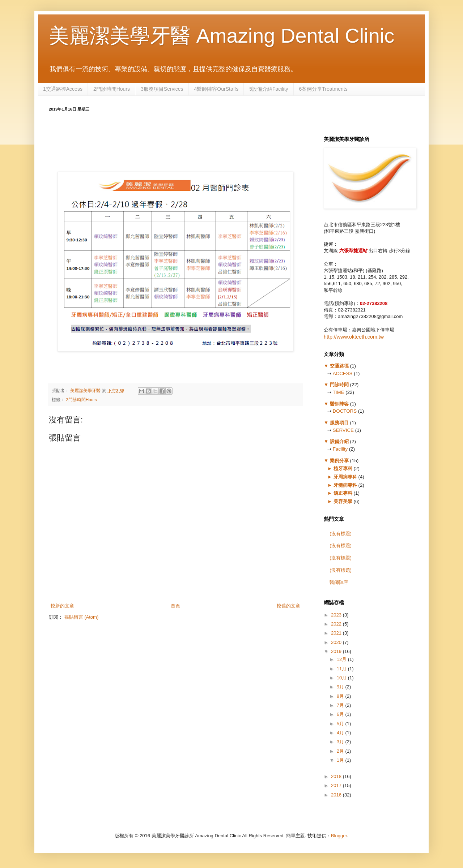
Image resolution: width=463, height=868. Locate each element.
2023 (337, 615)
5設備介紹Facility (269, 89)
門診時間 (339, 385)
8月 (341, 696)
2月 (341, 751)
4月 (341, 733)
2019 (337, 651)
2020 (337, 642)
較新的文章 (62, 606)
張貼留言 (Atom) (82, 617)
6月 (341, 714)
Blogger (339, 836)
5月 (341, 724)
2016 (337, 795)
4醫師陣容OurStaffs (216, 89)
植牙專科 (343, 469)
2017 (337, 785)
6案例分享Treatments (323, 89)
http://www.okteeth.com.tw (354, 337)
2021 (337, 633)
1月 (341, 760)
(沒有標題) (341, 534)
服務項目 (339, 423)
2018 (337, 776)
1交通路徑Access (63, 89)
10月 (342, 678)
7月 (341, 705)
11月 (342, 669)
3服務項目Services (162, 89)
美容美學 (343, 501)
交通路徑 (339, 366)
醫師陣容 (339, 404)
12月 (342, 659)
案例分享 (339, 461)
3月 (341, 742)
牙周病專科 (345, 477)
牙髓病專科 (345, 485)
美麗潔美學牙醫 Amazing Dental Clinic (222, 36)
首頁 (175, 606)
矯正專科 (343, 493)
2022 (337, 624)
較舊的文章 (288, 606)
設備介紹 (339, 441)
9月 (341, 687)
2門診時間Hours (112, 89)
